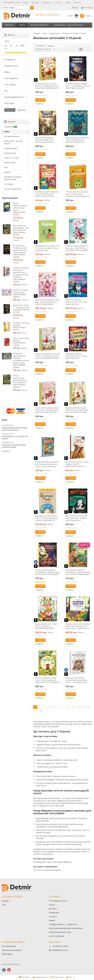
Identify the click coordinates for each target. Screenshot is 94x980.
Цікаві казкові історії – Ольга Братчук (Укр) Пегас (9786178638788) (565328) (46, 626)
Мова (16, 72)
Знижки (68, 2)
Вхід (75, 8)
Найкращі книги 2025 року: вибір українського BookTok (14, 429)
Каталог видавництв (13, 189)
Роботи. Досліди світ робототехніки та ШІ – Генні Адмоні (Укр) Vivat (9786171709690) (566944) (76, 302)
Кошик (79, 16)
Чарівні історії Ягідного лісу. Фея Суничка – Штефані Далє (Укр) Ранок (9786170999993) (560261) (47, 356)
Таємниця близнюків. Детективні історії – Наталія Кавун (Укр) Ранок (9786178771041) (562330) (76, 356)
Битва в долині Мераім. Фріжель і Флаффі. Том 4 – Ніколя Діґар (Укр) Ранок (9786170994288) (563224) (45, 140)
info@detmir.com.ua (60, 950)
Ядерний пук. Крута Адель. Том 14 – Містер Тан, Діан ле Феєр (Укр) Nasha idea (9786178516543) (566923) (47, 248)
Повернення (47, 2)
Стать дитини (16, 78)
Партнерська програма (11, 950)
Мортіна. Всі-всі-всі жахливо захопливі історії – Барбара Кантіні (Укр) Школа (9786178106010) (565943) (76, 518)
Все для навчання (39, 25)
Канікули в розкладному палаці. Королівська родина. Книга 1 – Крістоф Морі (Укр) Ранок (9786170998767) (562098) (77, 680)
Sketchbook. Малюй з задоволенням (13, 178)
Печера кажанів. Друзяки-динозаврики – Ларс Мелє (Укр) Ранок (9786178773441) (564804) (47, 572)
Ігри (6, 167)
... (90, 25)
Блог (4, 905)
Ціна (16, 41)
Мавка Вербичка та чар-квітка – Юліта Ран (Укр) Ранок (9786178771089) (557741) (78, 140)
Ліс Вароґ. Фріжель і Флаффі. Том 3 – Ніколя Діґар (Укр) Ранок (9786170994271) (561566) (78, 86)
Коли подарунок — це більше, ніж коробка (15, 437)
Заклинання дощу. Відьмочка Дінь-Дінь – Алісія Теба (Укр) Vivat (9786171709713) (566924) (77, 248)
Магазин (5, 901)
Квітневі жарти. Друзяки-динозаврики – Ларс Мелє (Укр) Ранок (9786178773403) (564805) (78, 572)
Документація (10, 153)
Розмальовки (10, 163)
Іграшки (7, 172)
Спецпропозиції (11, 148)
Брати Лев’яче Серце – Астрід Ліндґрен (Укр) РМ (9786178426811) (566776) (77, 464)
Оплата (26, 2)
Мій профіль (7, 954)
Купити (40, 100)
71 (73, 707)
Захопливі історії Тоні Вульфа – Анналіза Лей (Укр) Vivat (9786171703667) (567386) (47, 194)
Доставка (35, 2)
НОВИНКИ (9, 25)
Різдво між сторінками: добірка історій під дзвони (14, 446)
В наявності (16, 60)
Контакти (58, 2)
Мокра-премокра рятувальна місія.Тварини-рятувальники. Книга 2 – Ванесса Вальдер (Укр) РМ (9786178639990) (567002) (47, 464)
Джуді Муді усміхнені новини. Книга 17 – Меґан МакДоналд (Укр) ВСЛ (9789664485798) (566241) (46, 518)
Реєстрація (87, 8)
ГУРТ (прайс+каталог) (12, 2)
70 (68, 707)
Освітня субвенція (56, 936)
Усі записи (6, 451)
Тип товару (16, 84)
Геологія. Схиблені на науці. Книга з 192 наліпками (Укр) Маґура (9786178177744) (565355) (47, 680)
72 (78, 707)
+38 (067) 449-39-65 (47, 15)
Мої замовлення (9, 946)
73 (83, 707)
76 (41, 711)
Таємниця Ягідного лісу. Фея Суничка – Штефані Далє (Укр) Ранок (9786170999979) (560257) (47, 86)
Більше (77, 2)
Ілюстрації (16, 103)
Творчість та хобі (12, 158)
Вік (16, 91)
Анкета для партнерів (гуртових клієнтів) (66, 928)
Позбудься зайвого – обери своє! (63, 924)
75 (36, 711)
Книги (22, 25)
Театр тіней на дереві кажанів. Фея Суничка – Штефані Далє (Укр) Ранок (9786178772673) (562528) (47, 410)
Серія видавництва (16, 97)
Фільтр (9, 35)
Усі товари (9, 184)
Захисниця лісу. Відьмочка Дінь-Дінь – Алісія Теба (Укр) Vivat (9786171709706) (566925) (47, 302)
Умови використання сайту (60, 932)
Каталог (10, 122)
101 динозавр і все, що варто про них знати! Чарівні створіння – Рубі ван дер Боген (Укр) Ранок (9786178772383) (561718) (77, 194)
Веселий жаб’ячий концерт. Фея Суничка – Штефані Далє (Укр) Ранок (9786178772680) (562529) (77, 410)
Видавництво (16, 66)
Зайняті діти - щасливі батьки (69, 25)
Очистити (21, 110)
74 (88, 707)
